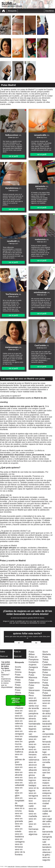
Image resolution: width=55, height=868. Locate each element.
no (36, 643)
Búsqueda (12, 11)
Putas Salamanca (34, 681)
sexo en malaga (19, 738)
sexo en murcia (19, 743)
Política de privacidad (33, 866)
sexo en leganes (32, 728)
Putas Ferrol (45, 679)
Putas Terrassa (47, 674)
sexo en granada (19, 820)
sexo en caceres (46, 746)
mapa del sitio (11, 866)
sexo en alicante (19, 774)
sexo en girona (32, 774)
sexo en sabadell (33, 699)
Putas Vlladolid (19, 707)
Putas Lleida (18, 681)
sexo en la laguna (34, 789)
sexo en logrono (32, 779)
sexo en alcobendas (48, 787)
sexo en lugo (46, 751)
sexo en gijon (19, 794)
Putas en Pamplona (34, 658)
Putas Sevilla (46, 684)
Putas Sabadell (47, 694)
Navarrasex (34, 690)
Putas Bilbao (32, 653)
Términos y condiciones (21, 866)
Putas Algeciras (19, 702)
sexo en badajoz (32, 784)
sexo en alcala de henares (33, 752)
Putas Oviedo (18, 696)
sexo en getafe (32, 740)
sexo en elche (19, 825)
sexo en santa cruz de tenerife (34, 706)
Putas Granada (47, 689)
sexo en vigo (19, 789)
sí (19, 643)
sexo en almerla (32, 717)
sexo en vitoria (19, 815)
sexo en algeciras (33, 833)
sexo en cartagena (20, 840)
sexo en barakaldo (47, 722)
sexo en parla (46, 756)
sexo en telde (46, 717)
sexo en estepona (47, 792)
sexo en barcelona (20, 717)
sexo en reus (46, 704)
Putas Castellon (47, 663)
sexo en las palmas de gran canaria (20, 759)
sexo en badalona (19, 835)
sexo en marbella (33, 815)
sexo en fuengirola (47, 835)
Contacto (41, 866)
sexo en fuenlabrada (34, 722)
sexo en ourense (46, 699)
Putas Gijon (31, 686)
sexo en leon (32, 799)
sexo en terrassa (19, 846)
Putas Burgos (32, 671)
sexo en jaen (32, 820)
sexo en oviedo (19, 830)
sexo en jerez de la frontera (20, 852)
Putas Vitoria (18, 691)
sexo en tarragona (33, 794)
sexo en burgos (32, 746)
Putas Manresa (33, 676)
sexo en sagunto (46, 859)
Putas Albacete (19, 676)
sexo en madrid (19, 712)
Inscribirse (50, 11)
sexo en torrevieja (47, 797)
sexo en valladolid (19, 784)
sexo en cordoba (19, 779)
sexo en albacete (33, 769)
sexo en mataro (46, 782)
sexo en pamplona (33, 712)
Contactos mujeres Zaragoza (34, 665)
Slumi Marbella (47, 653)
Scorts (18, 667)
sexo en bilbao (19, 768)
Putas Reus (31, 694)
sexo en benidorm (47, 846)
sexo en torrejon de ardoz (47, 711)
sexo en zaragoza (19, 732)
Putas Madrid (18, 686)
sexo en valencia (19, 722)
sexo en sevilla (19, 727)
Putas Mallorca (47, 668)
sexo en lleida (32, 810)
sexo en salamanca (34, 758)
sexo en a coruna (20, 810)
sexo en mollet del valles (47, 811)
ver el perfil (13, 156)
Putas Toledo (46, 658)
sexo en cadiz (32, 805)
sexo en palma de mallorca (19, 749)
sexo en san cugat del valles (47, 819)
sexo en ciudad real (46, 803)
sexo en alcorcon (33, 764)
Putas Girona (18, 671)
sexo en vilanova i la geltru (47, 852)
